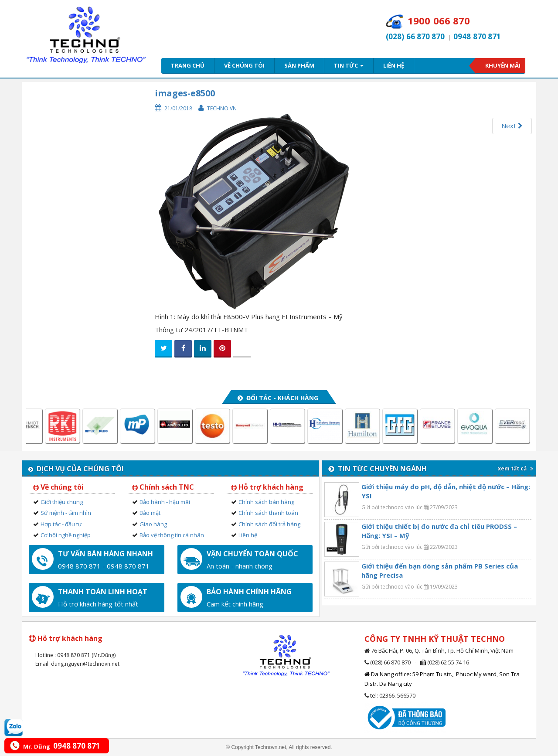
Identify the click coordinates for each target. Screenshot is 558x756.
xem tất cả (515, 468)
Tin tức (349, 65)
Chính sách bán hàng (266, 502)
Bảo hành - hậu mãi (165, 502)
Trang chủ (188, 65)
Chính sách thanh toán (268, 513)
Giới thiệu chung (62, 502)
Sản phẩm (299, 65)
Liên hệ (394, 65)
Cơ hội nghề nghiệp (66, 535)
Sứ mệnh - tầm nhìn (66, 513)
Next (512, 126)
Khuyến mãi (503, 65)
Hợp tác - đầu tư (61, 524)
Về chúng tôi (244, 65)
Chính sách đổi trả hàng (269, 524)
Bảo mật (150, 513)
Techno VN (222, 108)
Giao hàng (153, 524)
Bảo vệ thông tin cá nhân (172, 535)
